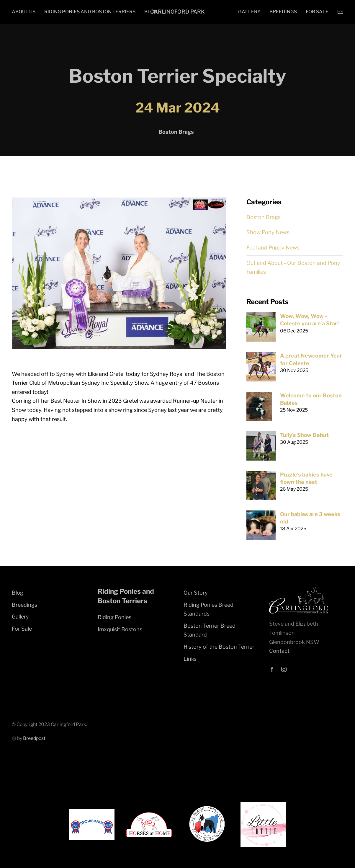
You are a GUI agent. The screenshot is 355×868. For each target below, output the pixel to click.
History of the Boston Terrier (219, 647)
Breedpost (34, 738)
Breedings (283, 12)
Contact (279, 651)
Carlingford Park (177, 12)
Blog (18, 593)
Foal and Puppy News (273, 248)
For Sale (317, 12)
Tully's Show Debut (304, 435)
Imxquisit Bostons (120, 629)
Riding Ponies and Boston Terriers (90, 12)
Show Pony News (268, 232)
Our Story (196, 593)
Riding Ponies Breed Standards (208, 609)
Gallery (249, 12)
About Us (24, 12)
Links (190, 659)
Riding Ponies (114, 617)
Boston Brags (264, 217)
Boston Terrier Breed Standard (210, 630)
